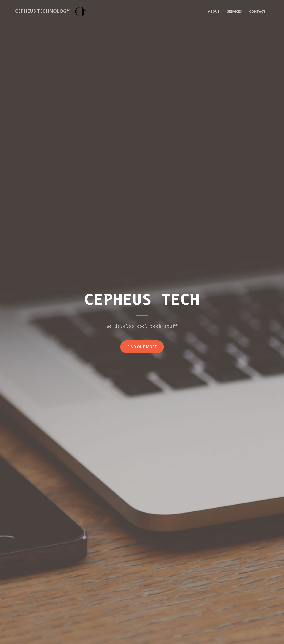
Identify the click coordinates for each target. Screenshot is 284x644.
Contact (257, 11)
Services (234, 11)
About (214, 11)
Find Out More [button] (142, 347)
